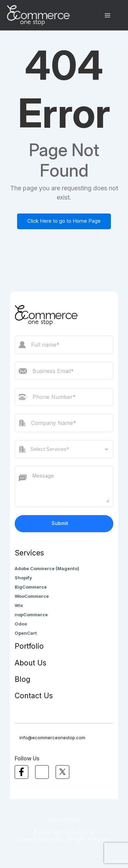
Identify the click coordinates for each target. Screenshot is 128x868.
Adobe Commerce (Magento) (47, 568)
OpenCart (26, 633)
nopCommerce (31, 615)
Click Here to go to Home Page (64, 221)
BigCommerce (31, 587)
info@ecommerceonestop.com (50, 738)
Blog (23, 679)
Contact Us (34, 695)
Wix (19, 605)
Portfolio (29, 646)
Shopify (23, 578)
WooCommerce (32, 596)
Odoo (21, 624)
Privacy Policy (64, 820)
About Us (31, 663)
